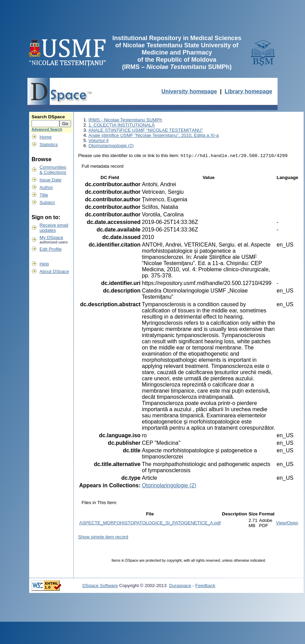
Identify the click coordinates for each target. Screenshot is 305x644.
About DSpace (54, 271)
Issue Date (50, 180)
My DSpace (51, 237)
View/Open (287, 523)
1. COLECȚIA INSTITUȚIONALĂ (122, 125)
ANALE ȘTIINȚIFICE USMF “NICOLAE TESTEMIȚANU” (146, 130)
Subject (47, 202)
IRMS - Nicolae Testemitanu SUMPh (125, 120)
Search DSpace (48, 117)
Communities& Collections (53, 170)
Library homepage (249, 91)
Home (46, 137)
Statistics (49, 145)
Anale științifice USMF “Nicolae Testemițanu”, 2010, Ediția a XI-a (154, 135)
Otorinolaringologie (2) (111, 146)
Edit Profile (50, 249)
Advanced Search (47, 129)
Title (44, 195)
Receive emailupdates (54, 228)
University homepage (189, 91)
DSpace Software (100, 586)
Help (44, 264)
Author (46, 187)
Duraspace (180, 586)
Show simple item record (103, 538)
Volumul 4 (99, 140)
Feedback (205, 586)
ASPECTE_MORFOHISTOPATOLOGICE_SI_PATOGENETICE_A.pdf (150, 523)
